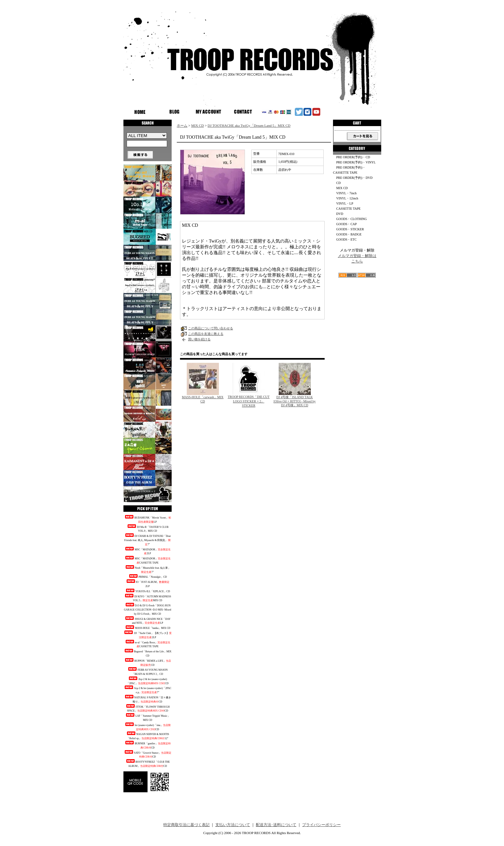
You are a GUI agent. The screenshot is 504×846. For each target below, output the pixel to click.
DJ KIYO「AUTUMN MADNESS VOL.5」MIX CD (148, 598)
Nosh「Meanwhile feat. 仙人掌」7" (148, 569)
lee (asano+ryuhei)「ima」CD (148, 727)
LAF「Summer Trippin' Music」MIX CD (147, 717)
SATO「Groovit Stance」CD (148, 754)
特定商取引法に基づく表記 (186, 825)
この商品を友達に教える (206, 334)
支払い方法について (233, 825)
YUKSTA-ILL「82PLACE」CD (147, 591)
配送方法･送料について (276, 825)
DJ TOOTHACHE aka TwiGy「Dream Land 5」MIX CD (249, 125)
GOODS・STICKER (350, 229)
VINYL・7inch (346, 193)
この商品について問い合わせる (211, 328)
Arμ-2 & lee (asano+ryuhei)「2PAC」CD (148, 681)
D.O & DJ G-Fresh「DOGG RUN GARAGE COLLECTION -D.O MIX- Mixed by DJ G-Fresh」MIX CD (148, 609)
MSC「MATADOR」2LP (148, 551)
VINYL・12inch (347, 198)
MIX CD (198, 125)
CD (338, 183)
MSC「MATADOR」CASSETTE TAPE (148, 560)
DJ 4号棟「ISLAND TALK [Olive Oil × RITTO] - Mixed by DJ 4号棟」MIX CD (295, 401)
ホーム (182, 125)
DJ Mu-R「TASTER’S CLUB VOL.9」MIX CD (148, 529)
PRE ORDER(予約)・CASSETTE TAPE (349, 170)
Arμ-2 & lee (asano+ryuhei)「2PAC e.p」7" (148, 690)
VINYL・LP (345, 203)
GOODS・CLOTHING (352, 219)
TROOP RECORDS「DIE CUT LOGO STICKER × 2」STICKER (248, 401)
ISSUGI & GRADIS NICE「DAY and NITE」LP (147, 621)
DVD (340, 214)
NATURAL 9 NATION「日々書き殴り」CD (148, 699)
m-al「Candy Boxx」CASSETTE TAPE (148, 644)
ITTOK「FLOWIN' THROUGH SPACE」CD (147, 708)
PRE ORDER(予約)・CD (353, 157)
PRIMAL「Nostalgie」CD (148, 576)
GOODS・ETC (346, 239)
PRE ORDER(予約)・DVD (354, 178)
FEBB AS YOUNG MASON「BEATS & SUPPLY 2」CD (147, 671)
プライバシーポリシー (321, 825)
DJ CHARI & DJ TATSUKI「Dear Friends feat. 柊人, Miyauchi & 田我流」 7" (148, 540)
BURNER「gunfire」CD (148, 745)
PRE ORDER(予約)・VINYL (356, 162)
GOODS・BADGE (349, 234)
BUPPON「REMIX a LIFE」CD (148, 662)
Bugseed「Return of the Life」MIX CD (148, 653)
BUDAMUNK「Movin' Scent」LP (148, 519)
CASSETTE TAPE (348, 209)
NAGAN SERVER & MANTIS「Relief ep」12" (148, 736)
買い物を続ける (199, 339)
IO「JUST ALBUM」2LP (148, 584)
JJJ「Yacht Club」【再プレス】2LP (147, 635)
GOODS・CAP (346, 224)
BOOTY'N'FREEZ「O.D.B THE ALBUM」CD (148, 763)
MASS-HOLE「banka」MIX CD (148, 627)
